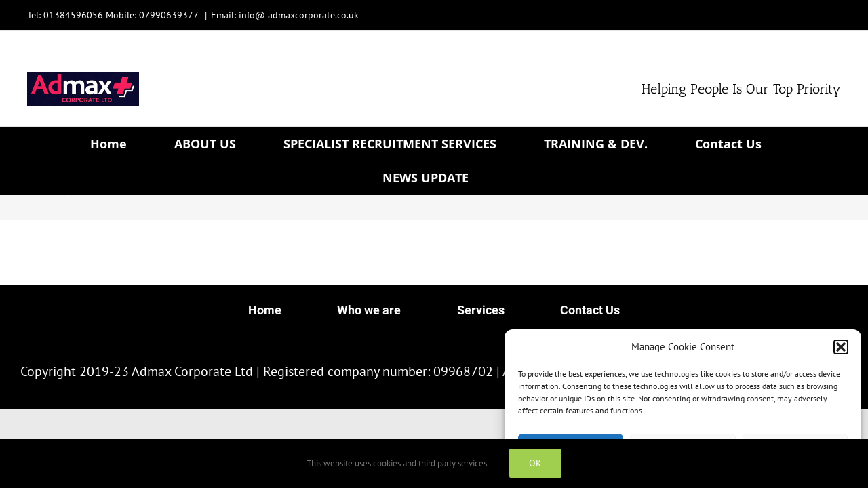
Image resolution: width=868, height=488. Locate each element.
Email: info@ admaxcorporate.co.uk (285, 15)
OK (535, 463)
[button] (841, 347)
